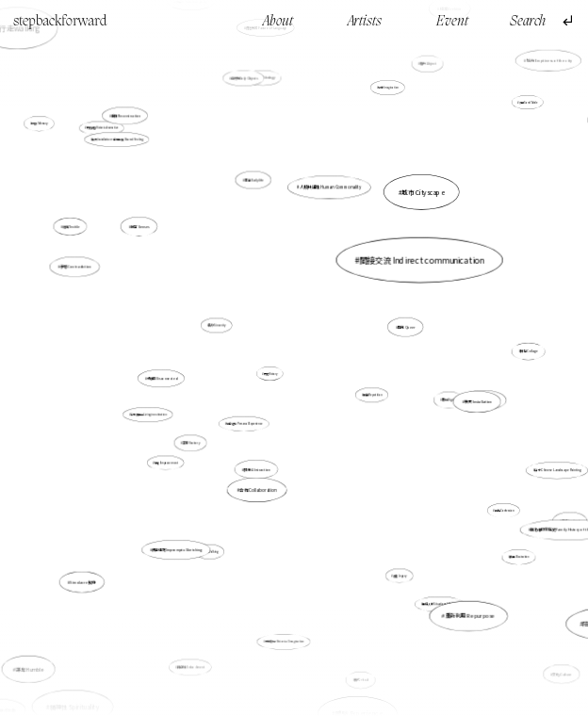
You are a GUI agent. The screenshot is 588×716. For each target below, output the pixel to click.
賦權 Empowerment (166, 463)
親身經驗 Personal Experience (245, 423)
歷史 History (270, 374)
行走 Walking (212, 546)
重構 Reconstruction (133, 126)
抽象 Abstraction (263, 453)
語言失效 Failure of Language (270, 66)
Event (452, 22)
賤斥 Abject (428, 65)
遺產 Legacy (400, 576)
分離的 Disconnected (162, 378)
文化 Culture (562, 673)
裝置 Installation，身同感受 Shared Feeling (134, 160)
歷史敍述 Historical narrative (103, 128)
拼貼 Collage (528, 352)
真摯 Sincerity (218, 326)
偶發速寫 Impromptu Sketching (179, 547)
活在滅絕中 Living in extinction (149, 415)
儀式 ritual (360, 677)
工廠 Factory (191, 443)
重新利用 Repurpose (456, 595)
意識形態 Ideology (269, 118)
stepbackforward (60, 22)
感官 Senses (140, 227)
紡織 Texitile (82, 233)
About (278, 22)
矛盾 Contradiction (80, 268)
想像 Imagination (388, 89)
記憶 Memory (73, 154)
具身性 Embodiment (194, 659)
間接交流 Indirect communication (413, 267)
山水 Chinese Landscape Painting (548, 467)
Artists (365, 22)
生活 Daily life (254, 180)
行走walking (84, 105)
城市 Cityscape (422, 194)
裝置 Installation (461, 398)
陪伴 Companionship (544, 568)
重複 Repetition (371, 395)
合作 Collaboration (260, 484)
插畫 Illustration (491, 531)
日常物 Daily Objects (244, 78)
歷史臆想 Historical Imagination (285, 642)
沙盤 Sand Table (526, 105)
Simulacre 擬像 (93, 572)
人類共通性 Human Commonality (327, 203)
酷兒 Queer (407, 326)
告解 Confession (476, 490)
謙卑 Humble (37, 661)
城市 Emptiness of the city (542, 69)
